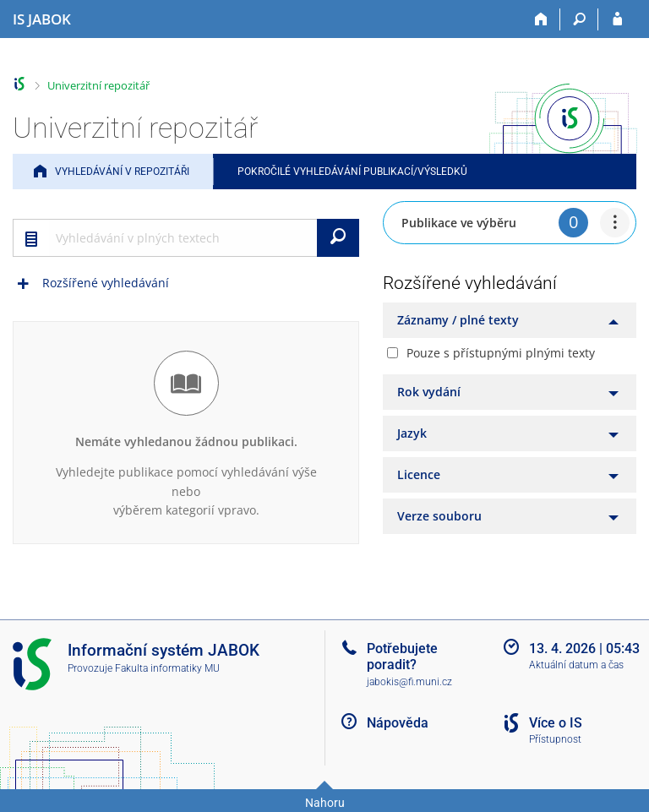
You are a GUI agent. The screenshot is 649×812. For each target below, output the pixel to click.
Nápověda (398, 723)
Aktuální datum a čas (576, 665)
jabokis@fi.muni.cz (409, 682)
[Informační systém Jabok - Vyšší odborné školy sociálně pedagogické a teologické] (42, 19)
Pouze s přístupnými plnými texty (501, 353)
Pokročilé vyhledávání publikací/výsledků (352, 172)
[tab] (510, 320)
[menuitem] (615, 223)
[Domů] (541, 19)
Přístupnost (555, 739)
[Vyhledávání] (579, 19)
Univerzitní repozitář (98, 85)
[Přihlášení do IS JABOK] (617, 19)
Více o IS (556, 723)
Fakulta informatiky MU (167, 668)
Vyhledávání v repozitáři (122, 172)
